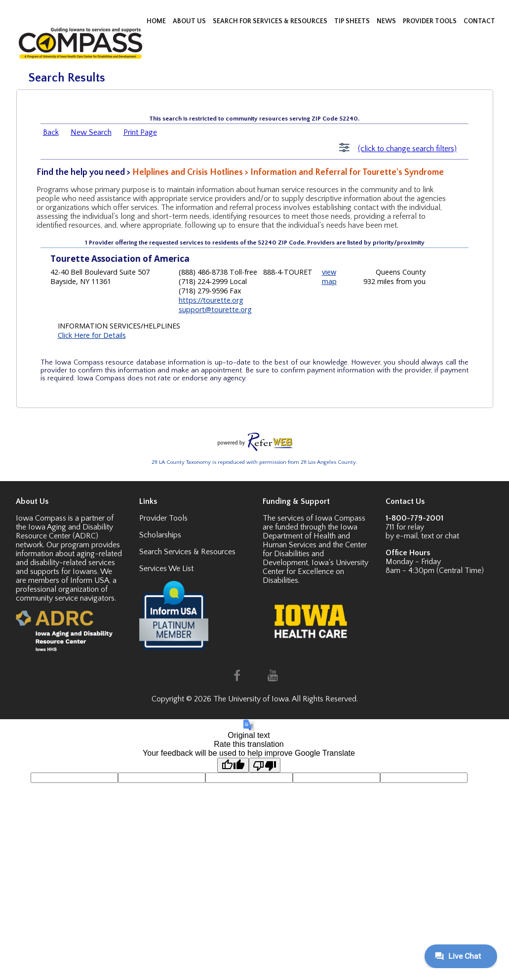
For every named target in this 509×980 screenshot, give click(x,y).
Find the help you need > (84, 172)
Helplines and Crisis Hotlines (188, 172)
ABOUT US (190, 21)
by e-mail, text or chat (422, 536)
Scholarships (160, 535)
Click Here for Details (92, 335)
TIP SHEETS (353, 21)
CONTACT (479, 21)
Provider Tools (163, 518)
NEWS (387, 21)
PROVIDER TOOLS (431, 21)
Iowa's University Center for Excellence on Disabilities (315, 572)
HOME (157, 21)
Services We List (166, 569)
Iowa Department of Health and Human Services (310, 536)
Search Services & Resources (187, 552)
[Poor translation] (265, 765)
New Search (91, 132)
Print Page (140, 132)
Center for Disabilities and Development (315, 554)
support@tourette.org (215, 309)
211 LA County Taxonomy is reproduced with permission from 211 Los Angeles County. (254, 462)
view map (329, 277)
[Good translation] (233, 765)
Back (51, 132)
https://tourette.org (211, 300)
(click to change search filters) (407, 149)
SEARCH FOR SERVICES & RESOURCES (271, 21)
